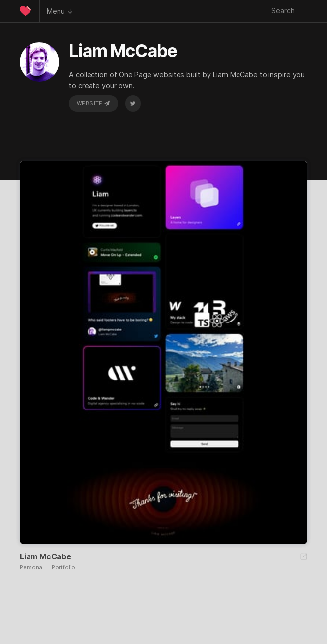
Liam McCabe (235, 74)
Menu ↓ (60, 11)
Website (93, 103)
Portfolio (63, 568)
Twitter (133, 103)
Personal (32, 568)
